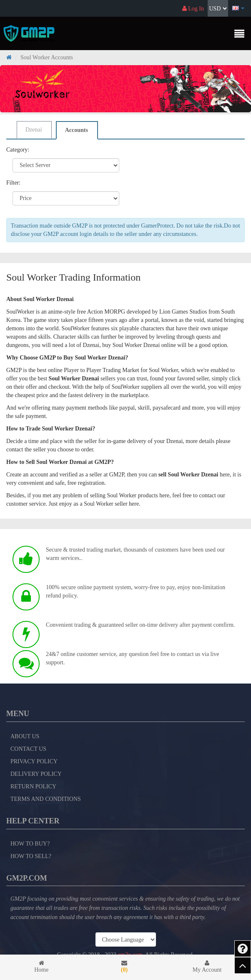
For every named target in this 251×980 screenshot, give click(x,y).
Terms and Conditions (46, 799)
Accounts (77, 130)
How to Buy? (30, 844)
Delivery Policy (36, 774)
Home (41, 966)
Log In (193, 9)
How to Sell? (31, 856)
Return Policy (33, 786)
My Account (207, 966)
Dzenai (34, 130)
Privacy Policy (34, 761)
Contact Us (28, 749)
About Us (25, 736)
